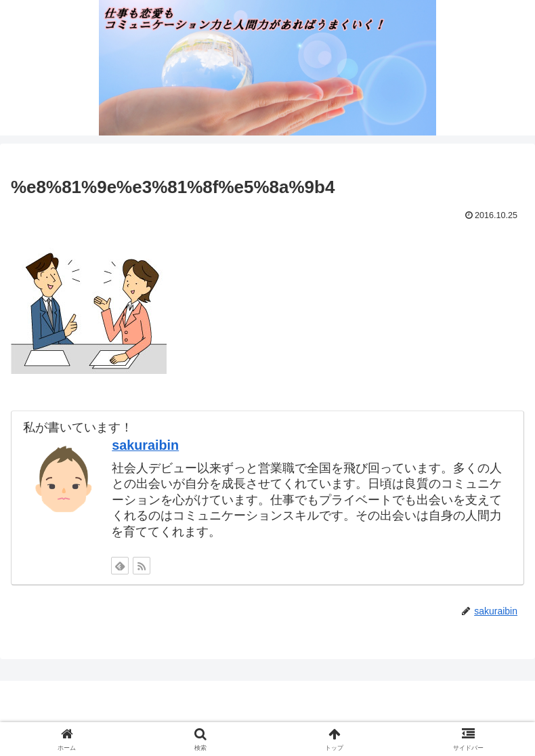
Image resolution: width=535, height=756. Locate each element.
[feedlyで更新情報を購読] (120, 566)
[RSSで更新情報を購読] (142, 566)
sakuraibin (145, 445)
